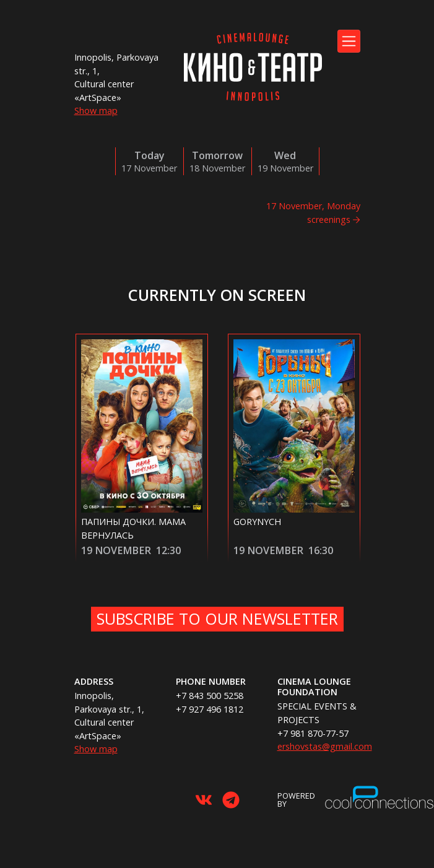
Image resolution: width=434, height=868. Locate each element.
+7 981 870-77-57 (313, 733)
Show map (96, 111)
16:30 (321, 550)
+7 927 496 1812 (210, 709)
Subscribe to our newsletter (217, 618)
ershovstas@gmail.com (325, 746)
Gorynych (257, 522)
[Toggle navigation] (349, 41)
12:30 (168, 550)
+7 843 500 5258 (210, 696)
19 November (116, 550)
